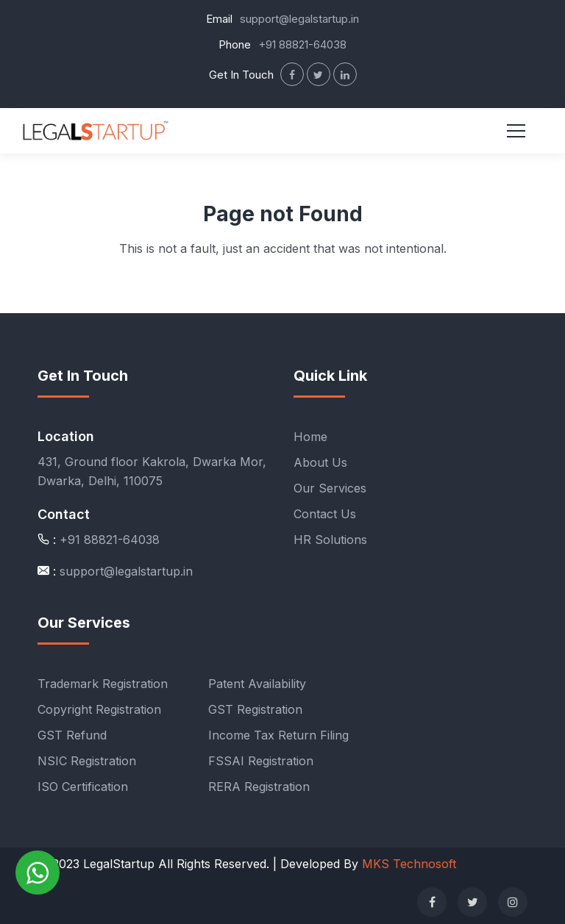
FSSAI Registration (261, 761)
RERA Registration (259, 787)
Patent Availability (257, 684)
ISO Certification (83, 787)
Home (310, 437)
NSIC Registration (87, 761)
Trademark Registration (103, 684)
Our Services (330, 488)
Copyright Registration (99, 709)
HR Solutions (330, 540)
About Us (320, 462)
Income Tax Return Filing (278, 735)
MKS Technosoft (409, 864)
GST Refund (72, 735)
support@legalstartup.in (299, 19)
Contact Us (325, 514)
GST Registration (255, 709)
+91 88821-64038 (302, 44)
